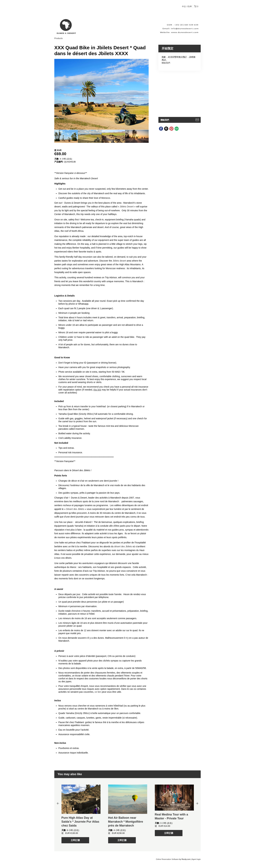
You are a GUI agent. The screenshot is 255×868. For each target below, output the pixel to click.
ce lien (98, 692)
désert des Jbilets (123, 546)
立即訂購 (75, 840)
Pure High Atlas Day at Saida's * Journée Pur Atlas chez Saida (80, 822)
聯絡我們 (166, 63)
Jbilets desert (119, 261)
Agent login (196, 859)
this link (97, 390)
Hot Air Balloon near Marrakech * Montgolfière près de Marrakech (126, 822)
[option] (66, 136)
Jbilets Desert (127, 207)
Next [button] (197, 803)
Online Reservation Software (167, 859)
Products (58, 38)
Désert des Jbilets (75, 509)
